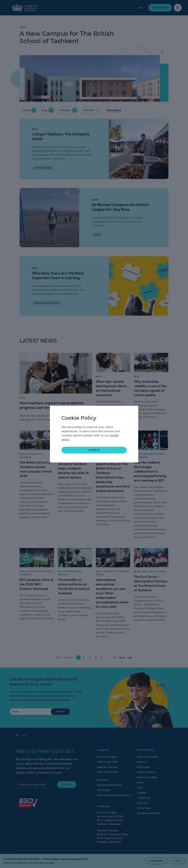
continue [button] (94, 450)
